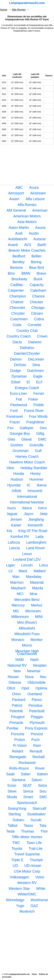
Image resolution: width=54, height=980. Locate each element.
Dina (36, 365)
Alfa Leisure (35, 199)
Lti (10, 571)
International (27, 497)
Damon (16, 359)
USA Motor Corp (27, 871)
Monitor (37, 640)
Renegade (18, 757)
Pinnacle (16, 723)
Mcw (34, 594)
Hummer (37, 479)
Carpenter (16, 290)
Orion (17, 694)
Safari (26, 774)
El (28, 382)
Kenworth (35, 525)
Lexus (27, 554)
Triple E (17, 860)
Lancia (14, 548)
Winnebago (15, 900)
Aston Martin (19, 228)
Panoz (37, 700)
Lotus (43, 565)
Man (16, 577)
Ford (14, 411)
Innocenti (35, 491)
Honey (35, 474)
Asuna (40, 228)
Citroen (37, 313)
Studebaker (36, 814)
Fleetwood (19, 405)
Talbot (12, 825)
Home (4, 10)
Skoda (12, 797)
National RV (17, 665)
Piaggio (37, 717)
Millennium (20, 617)
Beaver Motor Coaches (27, 250)
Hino (11, 468)
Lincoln (27, 565)
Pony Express (36, 728)
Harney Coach (27, 456)
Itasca (27, 508)
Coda (17, 325)
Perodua (35, 705)
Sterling (14, 814)
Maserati (37, 582)
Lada (39, 537)
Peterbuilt (37, 711)
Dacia (17, 342)
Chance (38, 296)
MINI (39, 617)
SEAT (27, 785)
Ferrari (39, 393)
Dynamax (19, 376)
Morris (27, 645)
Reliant (18, 751)
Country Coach (19, 336)
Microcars (33, 611)
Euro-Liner (19, 393)
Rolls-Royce (19, 768)
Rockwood (27, 763)
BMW (26, 273)
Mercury (18, 605)
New (17, 671)
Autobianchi (18, 239)
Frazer (15, 422)
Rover (40, 768)
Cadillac (17, 285)
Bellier (37, 256)
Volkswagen (19, 877)
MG (16, 611)
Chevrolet (17, 308)
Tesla (10, 831)
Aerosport (16, 193)
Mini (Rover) (27, 622)
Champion (18, 296)
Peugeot (18, 717)
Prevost (37, 734)
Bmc (12, 273)
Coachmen (19, 319)
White (41, 889)
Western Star (19, 889)
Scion (12, 785)
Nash (34, 660)
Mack (23, 571)
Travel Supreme (27, 854)
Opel (25, 688)
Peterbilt (16, 711)
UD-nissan (33, 866)
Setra (42, 785)
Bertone (16, 268)
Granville (37, 445)
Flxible (39, 405)
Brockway (19, 279)
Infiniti (17, 491)
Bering (36, 262)
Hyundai (14, 485)
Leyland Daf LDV (27, 559)
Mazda (38, 588)
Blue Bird (36, 268)
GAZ (34, 906)
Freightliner (35, 422)
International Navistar (27, 502)
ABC (19, 187)
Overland (35, 694)
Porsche (18, 734)
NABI (20, 660)
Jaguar (12, 514)
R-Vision (20, 745)
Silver (12, 791)
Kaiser (16, 525)
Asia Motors (27, 222)
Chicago (38, 308)
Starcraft (39, 808)
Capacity (37, 285)
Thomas (28, 831)
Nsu (43, 677)
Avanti (13, 245)
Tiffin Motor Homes (27, 837)
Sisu (43, 791)
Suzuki (36, 820)
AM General (16, 210)
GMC (42, 439)
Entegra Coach (27, 388)
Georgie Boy (20, 433)
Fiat (19, 399)
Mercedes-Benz (27, 600)
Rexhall (39, 757)
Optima (41, 688)
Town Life (34, 843)
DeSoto (20, 365)
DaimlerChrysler (27, 353)
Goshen (17, 445)
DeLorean (36, 359)
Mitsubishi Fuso (27, 634)
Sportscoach (27, 803)
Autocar (40, 239)
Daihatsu (27, 348)
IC (29, 485)
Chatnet (17, 302)
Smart (28, 797)
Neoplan (40, 665)
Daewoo (35, 342)
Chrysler (18, 313)
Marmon (17, 582)
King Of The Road (33, 531)
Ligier (11, 565)
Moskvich (27, 911)
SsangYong (17, 808)
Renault (36, 751)
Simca (28, 791)
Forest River (34, 411)
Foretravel (14, 416)
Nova (29, 677)
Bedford (19, 256)
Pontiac (13, 728)
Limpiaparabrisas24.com (27, 3)
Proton (20, 740)
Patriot (17, 705)
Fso (10, 428)
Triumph (36, 860)
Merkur (37, 605)
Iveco (42, 508)
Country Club (27, 331)
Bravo (41, 273)
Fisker (33, 399)
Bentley (19, 262)
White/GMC (27, 894)
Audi (19, 233)
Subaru (18, 820)
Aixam (14, 199)
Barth (42, 245)
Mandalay (34, 577)
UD (15, 866)
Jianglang (36, 519)
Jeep (44, 514)
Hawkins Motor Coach (27, 462)
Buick (38, 279)
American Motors (27, 216)
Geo (43, 428)
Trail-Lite (35, 848)
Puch (35, 740)
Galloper (27, 428)
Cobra (39, 319)
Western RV (27, 883)
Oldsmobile (36, 682)
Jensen (16, 519)
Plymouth (37, 723)
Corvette (34, 325)
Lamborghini (36, 542)
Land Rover (35, 548)
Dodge (16, 371)
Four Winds (38, 416)
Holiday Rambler (34, 468)
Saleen (42, 774)
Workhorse (39, 900)
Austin (34, 233)
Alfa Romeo (19, 10)
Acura (34, 187)
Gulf (38, 451)
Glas (11, 439)
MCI (20, 594)
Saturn (37, 780)
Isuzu (12, 508)
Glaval (26, 439)
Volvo (40, 877)
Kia (9, 531)
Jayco (29, 514)
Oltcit (11, 688)
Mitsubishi (27, 628)
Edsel (16, 382)
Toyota (17, 848)
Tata (43, 825)
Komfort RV (20, 537)
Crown (42, 336)
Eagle (38, 376)
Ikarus (42, 485)
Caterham (38, 290)
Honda (19, 474)
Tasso (28, 825)
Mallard (40, 571)
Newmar (34, 671)
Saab (10, 774)
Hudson (17, 479)
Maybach (18, 588)
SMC (43, 797)
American (40, 210)
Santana (19, 780)
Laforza (14, 542)
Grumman (20, 451)
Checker (37, 302)
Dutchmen (35, 371)
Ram (37, 745)
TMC (16, 843)
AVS (28, 245)
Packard (19, 700)
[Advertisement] (27, 53)
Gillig (40, 433)
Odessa (15, 682)
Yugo (20, 906)
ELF (39, 382)
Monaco (18, 640)
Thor (44, 831)
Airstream (38, 193)
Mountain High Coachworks (27, 652)
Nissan (13, 677)
